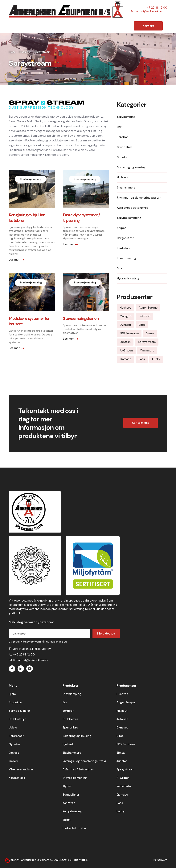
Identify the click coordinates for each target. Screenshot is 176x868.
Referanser (16, 736)
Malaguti (122, 711)
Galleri (13, 761)
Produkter (25, 52)
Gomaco (122, 795)
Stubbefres (70, 719)
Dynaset (122, 728)
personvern (34, 642)
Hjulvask (68, 744)
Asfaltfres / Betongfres (78, 769)
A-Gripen (123, 778)
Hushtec (122, 694)
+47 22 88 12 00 (156, 8)
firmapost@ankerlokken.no (149, 11)
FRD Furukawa (126, 744)
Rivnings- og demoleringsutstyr (84, 761)
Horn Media (79, 860)
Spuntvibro (70, 728)
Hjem (12, 52)
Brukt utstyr (17, 719)
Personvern (160, 860)
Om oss (14, 753)
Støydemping (72, 694)
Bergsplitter (71, 795)
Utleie (13, 728)
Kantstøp (69, 803)
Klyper (67, 786)
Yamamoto (124, 786)
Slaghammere (72, 753)
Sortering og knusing (77, 736)
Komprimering (72, 811)
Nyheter (14, 744)
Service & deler (19, 711)
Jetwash (122, 719)
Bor (65, 702)
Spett (67, 820)
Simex (121, 753)
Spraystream (125, 769)
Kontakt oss (141, 423)
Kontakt (148, 26)
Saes (120, 803)
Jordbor (68, 711)
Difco (120, 736)
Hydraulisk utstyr (74, 828)
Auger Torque (126, 702)
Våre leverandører (21, 769)
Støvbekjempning (75, 778)
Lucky (121, 811)
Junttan (122, 761)
